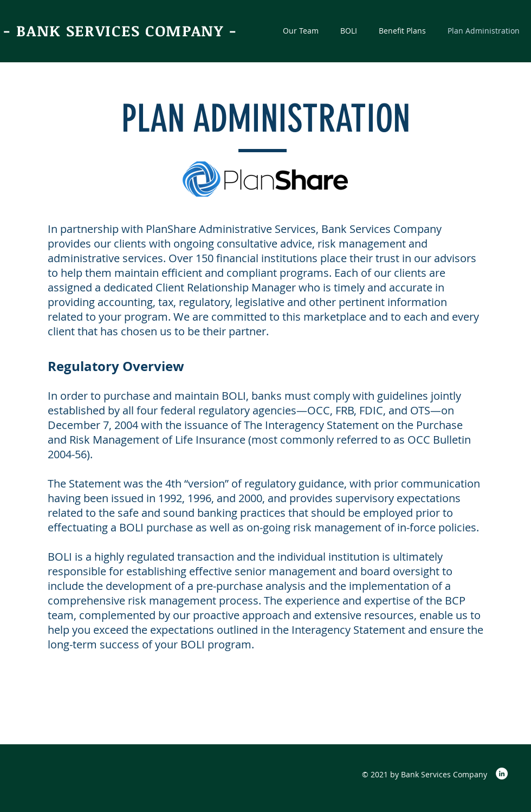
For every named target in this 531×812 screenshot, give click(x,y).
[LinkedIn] (502, 774)
